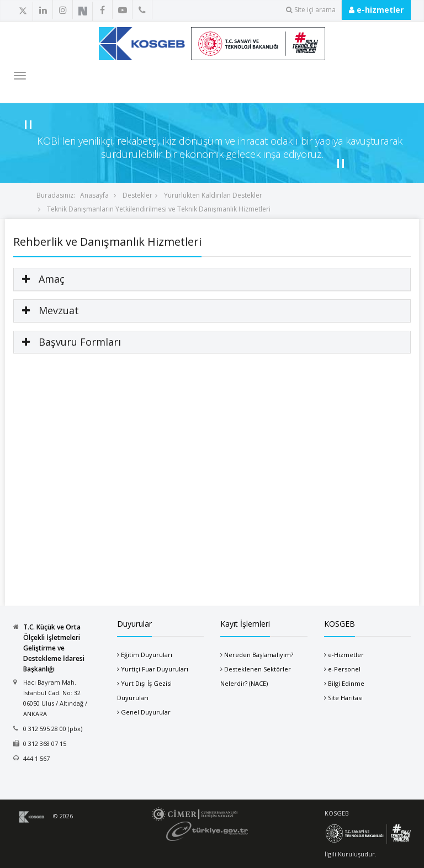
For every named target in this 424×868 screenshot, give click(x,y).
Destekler (137, 195)
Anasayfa (94, 195)
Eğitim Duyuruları (147, 655)
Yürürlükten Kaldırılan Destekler (212, 195)
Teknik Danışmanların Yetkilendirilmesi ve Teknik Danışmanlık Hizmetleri (158, 209)
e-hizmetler (376, 10)
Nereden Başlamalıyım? (259, 655)
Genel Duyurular (146, 712)
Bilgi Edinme (346, 683)
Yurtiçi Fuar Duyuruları (155, 669)
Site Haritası (345, 698)
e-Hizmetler (346, 655)
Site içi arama (311, 10)
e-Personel (344, 669)
